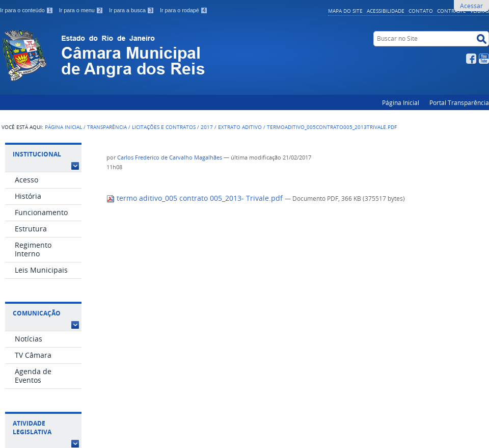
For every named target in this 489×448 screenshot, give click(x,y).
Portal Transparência (459, 102)
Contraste (452, 11)
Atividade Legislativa (32, 428)
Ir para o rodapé (184, 10)
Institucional (37, 154)
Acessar (471, 6)
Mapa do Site (345, 11)
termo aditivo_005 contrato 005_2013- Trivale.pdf (196, 198)
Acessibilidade (386, 11)
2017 (207, 127)
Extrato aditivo (240, 127)
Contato (421, 11)
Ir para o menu (82, 10)
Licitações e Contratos (164, 127)
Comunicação (37, 313)
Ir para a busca (132, 10)
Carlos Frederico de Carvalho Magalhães (170, 157)
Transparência (107, 127)
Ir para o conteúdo (28, 10)
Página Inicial (401, 102)
